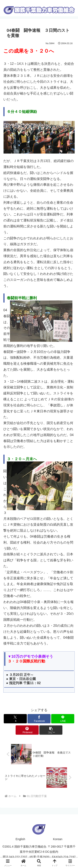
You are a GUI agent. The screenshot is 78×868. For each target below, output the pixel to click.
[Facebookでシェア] (39, 719)
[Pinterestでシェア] (27, 730)
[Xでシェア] (15, 719)
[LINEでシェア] (63, 719)
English (20, 839)
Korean (58, 839)
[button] (51, 730)
